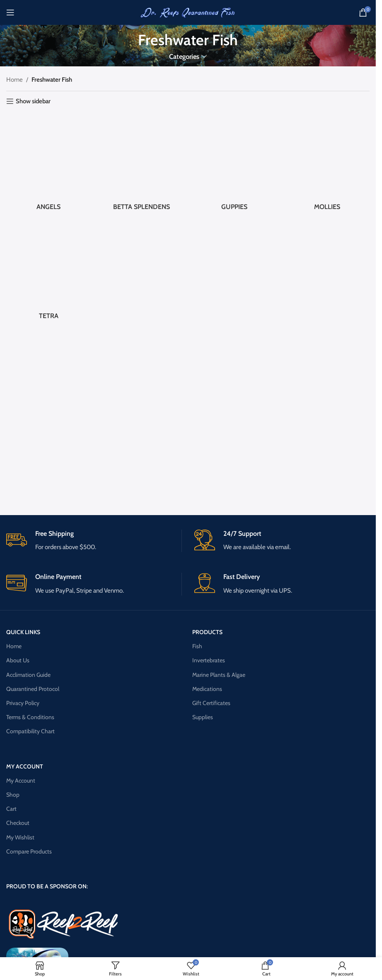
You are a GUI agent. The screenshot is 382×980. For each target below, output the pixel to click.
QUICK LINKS (23, 632)
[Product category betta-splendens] (141, 164)
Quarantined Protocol (33, 689)
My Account (21, 781)
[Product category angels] (48, 164)
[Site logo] (188, 12)
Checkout (18, 823)
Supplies (203, 717)
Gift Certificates (211, 703)
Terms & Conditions (30, 717)
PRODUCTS (207, 632)
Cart (11, 809)
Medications (207, 689)
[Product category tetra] (48, 274)
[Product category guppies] (235, 164)
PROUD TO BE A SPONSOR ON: (47, 886)
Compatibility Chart (30, 731)
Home (15, 80)
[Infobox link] (94, 541)
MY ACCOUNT (25, 766)
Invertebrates (209, 660)
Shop (13, 795)
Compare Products (29, 851)
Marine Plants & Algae (219, 675)
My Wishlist (20, 837)
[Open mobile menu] (10, 12)
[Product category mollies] (327, 164)
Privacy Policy (23, 703)
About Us (18, 660)
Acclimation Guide (28, 675)
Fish (197, 646)
